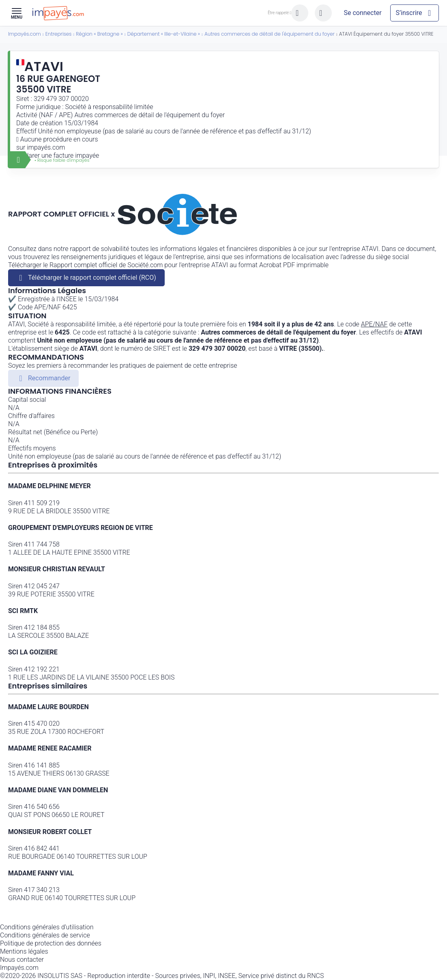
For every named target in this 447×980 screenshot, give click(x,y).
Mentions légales (24, 951)
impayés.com (46, 147)
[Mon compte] (363, 13)
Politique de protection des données (51, 943)
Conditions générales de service (45, 935)
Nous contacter (22, 960)
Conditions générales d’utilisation (47, 927)
